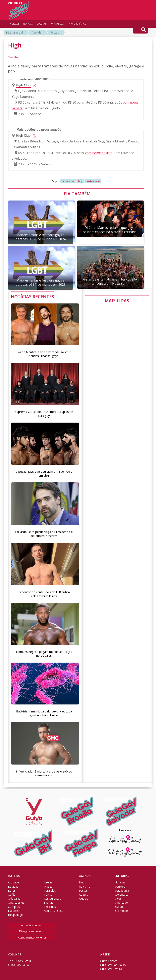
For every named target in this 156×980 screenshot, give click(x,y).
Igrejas (48, 881)
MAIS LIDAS (117, 300)
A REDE (105, 952)
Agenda (37, 32)
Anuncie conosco (32, 923)
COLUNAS (14, 952)
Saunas (49, 901)
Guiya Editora (109, 959)
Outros (84, 897)
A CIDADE (15, 24)
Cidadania (14, 897)
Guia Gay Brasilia (111, 967)
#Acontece (122, 893)
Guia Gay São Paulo (113, 963)
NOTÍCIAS (28, 24)
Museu (48, 885)
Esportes (14, 909)
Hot (81, 881)
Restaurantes (52, 897)
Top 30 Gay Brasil (19, 959)
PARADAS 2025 (58, 24)
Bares (12, 889)
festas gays (93, 181)
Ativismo (85, 885)
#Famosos (122, 909)
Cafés (12, 893)
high (81, 181)
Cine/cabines (16, 901)
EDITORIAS (122, 874)
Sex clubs (50, 905)
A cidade (13, 881)
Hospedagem (17, 913)
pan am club (68, 181)
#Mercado (121, 901)
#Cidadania (122, 889)
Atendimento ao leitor (32, 935)
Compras (14, 905)
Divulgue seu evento (32, 929)
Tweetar (13, 57)
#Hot (118, 897)
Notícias (120, 881)
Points (48, 893)
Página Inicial (14, 32)
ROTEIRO (14, 874)
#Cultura (120, 885)
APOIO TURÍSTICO (78, 24)
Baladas (13, 885)
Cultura (84, 893)
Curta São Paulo (18, 963)
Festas (55, 32)
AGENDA (85, 874)
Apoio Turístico (54, 909)
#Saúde (119, 905)
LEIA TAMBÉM (76, 194)
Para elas (50, 889)
